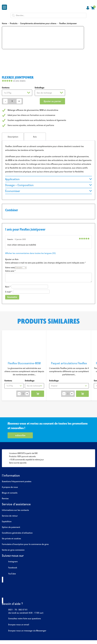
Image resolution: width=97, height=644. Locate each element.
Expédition (7, 521)
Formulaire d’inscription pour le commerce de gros (25, 544)
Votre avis (10, 271)
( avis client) (19, 81)
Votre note (10, 267)
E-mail (9, 292)
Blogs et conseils (10, 493)
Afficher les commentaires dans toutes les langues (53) (30, 253)
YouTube (9, 574)
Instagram (10, 562)
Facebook (10, 568)
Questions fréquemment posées (17, 481)
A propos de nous (10, 487)
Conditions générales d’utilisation (17, 533)
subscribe (20, 435)
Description (13, 137)
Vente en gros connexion (13, 550)
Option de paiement (11, 527)
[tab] (13, 137)
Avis (35, 137)
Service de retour (10, 516)
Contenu (6, 87)
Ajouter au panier (52, 101)
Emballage (40, 87)
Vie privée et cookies (11, 538)
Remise (5, 498)
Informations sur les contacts (15, 510)
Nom (8, 286)
